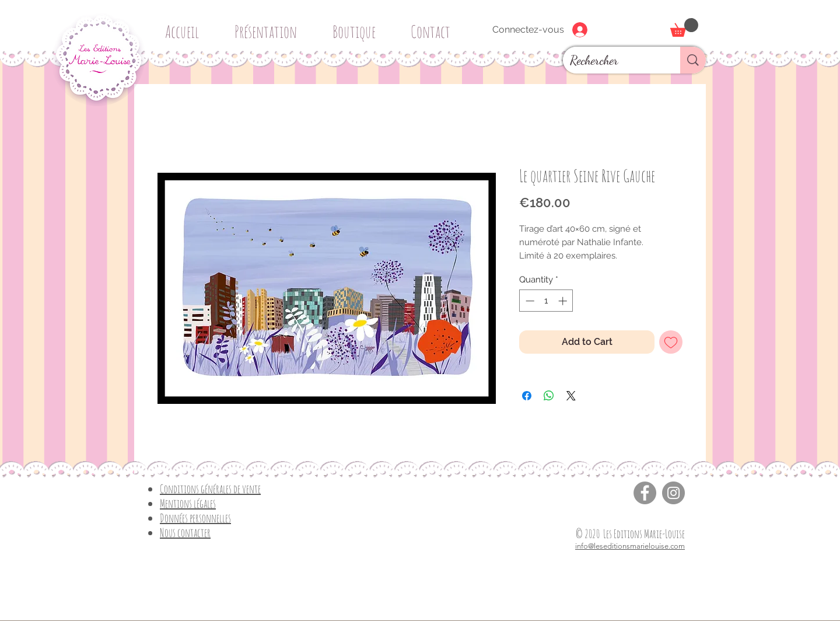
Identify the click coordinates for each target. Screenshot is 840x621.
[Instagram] (673, 493)
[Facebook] (645, 493)
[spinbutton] (546, 301)
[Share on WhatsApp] (549, 396)
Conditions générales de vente (210, 489)
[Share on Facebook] (527, 396)
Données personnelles (195, 518)
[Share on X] (571, 396)
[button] (358, 27)
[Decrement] (529, 301)
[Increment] (564, 301)
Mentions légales (188, 503)
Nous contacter (185, 533)
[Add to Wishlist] (671, 342)
